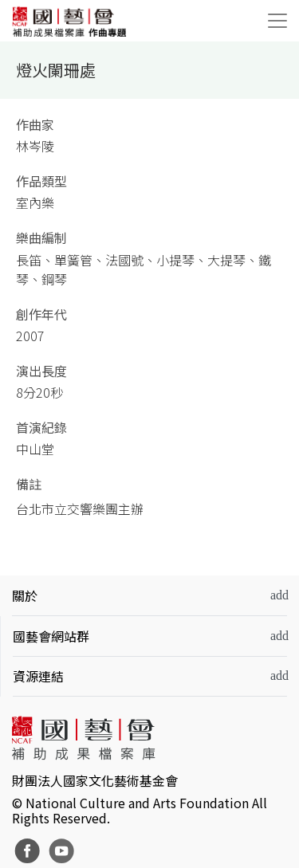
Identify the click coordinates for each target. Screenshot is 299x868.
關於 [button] (25, 595)
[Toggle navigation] (277, 21)
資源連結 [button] (38, 676)
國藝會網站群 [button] (51, 636)
